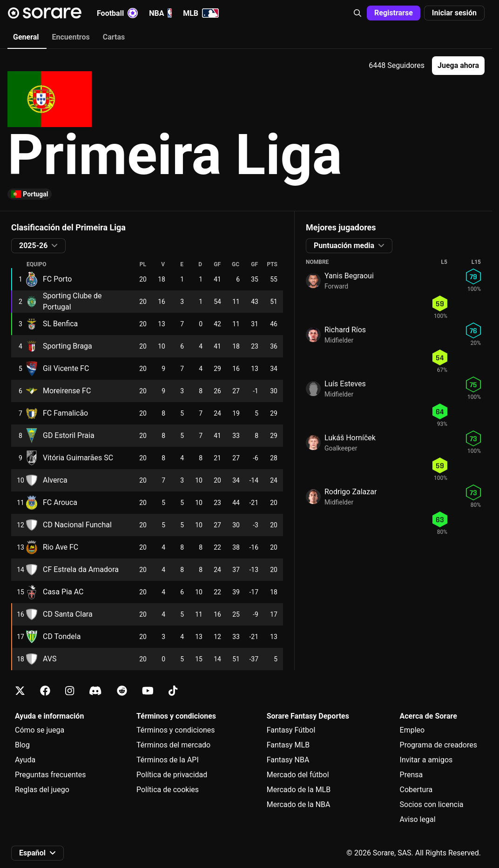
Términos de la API (168, 760)
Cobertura (416, 790)
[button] (357, 13)
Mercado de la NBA (299, 804)
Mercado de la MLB (299, 790)
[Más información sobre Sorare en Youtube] (148, 691)
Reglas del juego (42, 790)
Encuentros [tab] (71, 37)
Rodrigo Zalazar (351, 492)
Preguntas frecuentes (50, 775)
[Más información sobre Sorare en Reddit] (122, 691)
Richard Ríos (345, 330)
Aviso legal (418, 819)
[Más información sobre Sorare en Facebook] (45, 691)
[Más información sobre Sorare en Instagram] (70, 691)
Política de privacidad (172, 775)
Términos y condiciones (176, 730)
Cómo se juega (40, 730)
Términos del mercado (173, 745)
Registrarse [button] (394, 13)
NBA (160, 13)
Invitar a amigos (426, 760)
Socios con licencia (432, 804)
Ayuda (25, 760)
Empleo (412, 730)
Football (117, 13)
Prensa (411, 775)
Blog (22, 745)
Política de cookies (168, 790)
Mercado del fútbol (298, 775)
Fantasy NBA (288, 760)
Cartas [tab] (114, 37)
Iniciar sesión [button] (454, 13)
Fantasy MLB (288, 745)
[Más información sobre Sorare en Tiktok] (173, 691)
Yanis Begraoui (349, 276)
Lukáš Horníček (350, 438)
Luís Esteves (345, 384)
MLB (201, 13)
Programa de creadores (438, 745)
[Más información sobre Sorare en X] (20, 691)
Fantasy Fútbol (291, 730)
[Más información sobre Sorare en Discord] (95, 691)
